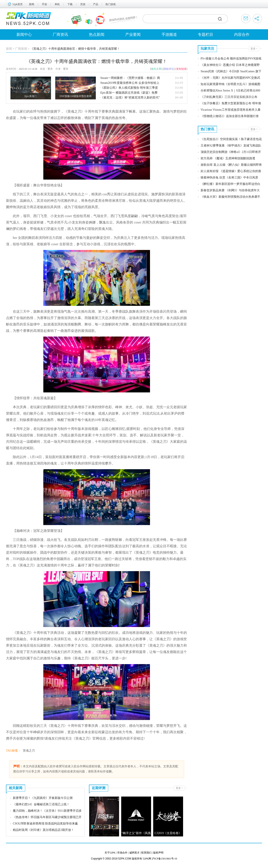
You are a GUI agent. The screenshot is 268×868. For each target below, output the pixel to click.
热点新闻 (97, 35)
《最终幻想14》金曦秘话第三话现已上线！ (41, 804)
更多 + (179, 788)
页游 (83, 4)
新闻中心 (24, 35)
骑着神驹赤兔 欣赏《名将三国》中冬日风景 (229, 178)
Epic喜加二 (31, 96)
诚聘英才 (134, 853)
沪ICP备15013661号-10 (164, 859)
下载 (70, 4)
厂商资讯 (60, 35)
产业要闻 (133, 35)
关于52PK (110, 853)
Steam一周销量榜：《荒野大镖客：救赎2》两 (130, 78)
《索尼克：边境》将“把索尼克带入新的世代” (130, 98)
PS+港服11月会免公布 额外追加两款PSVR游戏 (231, 59)
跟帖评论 (169, 69)
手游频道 (169, 35)
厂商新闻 (21, 49)
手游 (44, 4)
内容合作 (242, 35)
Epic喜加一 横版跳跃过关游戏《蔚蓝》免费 (129, 93)
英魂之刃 (29, 751)
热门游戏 (111, 4)
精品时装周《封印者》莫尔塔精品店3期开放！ (43, 830)
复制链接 (181, 69)
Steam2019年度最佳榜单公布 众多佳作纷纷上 (130, 83)
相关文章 (156, 69)
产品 (96, 4)
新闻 (32, 4)
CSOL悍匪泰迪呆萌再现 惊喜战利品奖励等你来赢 (45, 824)
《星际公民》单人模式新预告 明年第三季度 (129, 88)
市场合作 (122, 853)
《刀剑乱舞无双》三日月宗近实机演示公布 (229, 97)
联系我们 (146, 853)
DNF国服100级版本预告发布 (76, 96)
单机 (57, 4)
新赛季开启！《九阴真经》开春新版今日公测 (43, 798)
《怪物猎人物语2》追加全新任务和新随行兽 (230, 116)
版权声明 (158, 853)
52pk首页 (17, 4)
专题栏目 (205, 35)
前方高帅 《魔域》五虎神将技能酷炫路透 (228, 158)
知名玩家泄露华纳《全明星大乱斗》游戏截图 (230, 84)
